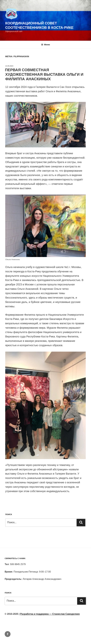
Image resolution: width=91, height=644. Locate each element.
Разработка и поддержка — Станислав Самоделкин (50, 614)
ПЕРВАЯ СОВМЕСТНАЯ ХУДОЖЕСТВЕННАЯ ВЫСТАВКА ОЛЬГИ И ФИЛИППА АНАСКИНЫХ (44, 74)
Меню (46, 45)
